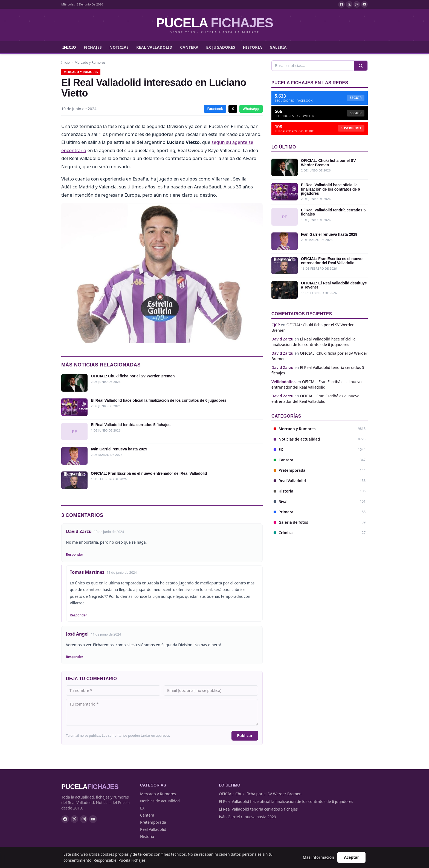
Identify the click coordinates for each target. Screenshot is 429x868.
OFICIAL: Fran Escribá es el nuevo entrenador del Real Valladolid (317, 384)
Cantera (189, 47)
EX (142, 808)
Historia (253, 47)
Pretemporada (153, 822)
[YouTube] (364, 4)
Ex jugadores (221, 47)
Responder (75, 555)
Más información (318, 857)
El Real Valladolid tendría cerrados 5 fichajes (258, 809)
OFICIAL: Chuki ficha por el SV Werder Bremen (260, 794)
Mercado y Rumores (90, 62)
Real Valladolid (154, 47)
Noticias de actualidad (160, 801)
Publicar (245, 736)
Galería (278, 47)
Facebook (215, 109)
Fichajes (93, 47)
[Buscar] (313, 66)
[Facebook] (341, 4)
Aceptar (351, 857)
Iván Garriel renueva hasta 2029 (247, 817)
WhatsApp (251, 109)
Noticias (119, 47)
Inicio (69, 47)
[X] (349, 4)
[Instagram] (357, 4)
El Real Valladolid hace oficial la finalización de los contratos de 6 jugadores (313, 342)
